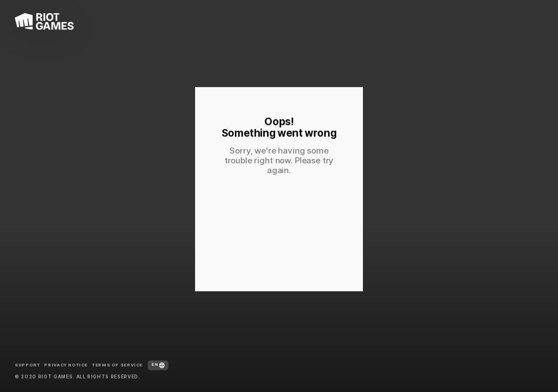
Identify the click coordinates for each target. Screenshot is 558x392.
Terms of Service (117, 365)
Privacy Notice (66, 365)
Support (27, 365)
